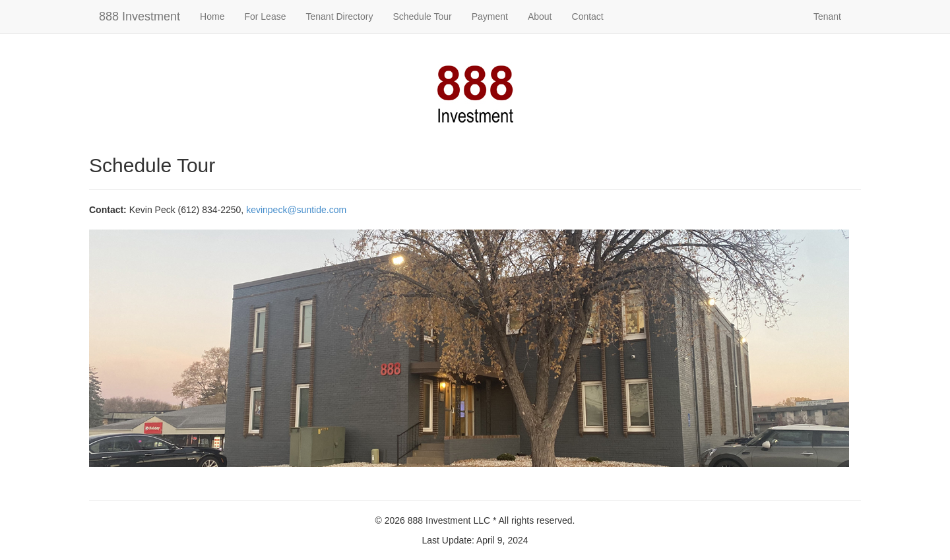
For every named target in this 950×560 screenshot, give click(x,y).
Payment (490, 16)
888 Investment (140, 16)
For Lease (265, 16)
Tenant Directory (339, 16)
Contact (588, 16)
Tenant (827, 16)
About (540, 16)
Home (212, 16)
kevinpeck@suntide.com (296, 210)
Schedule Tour (422, 16)
